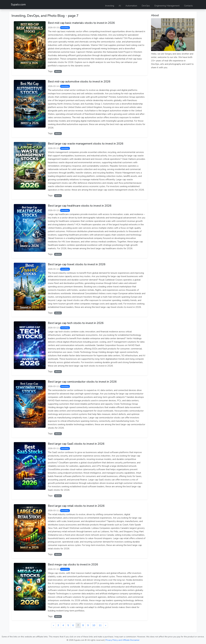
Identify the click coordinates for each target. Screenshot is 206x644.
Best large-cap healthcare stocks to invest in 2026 (80, 206)
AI (120, 6)
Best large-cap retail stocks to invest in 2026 (76, 506)
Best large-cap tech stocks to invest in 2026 (76, 323)
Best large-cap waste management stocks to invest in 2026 (86, 144)
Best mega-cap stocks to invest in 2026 (73, 564)
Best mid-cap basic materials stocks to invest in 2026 (81, 23)
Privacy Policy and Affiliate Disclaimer (123, 640)
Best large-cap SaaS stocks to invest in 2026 (76, 444)
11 (100, 625)
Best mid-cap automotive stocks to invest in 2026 (79, 82)
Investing (110, 6)
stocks (58, 71)
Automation (131, 6)
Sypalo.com (18, 4)
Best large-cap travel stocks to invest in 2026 (77, 264)
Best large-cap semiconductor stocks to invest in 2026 (82, 382)
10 (94, 625)
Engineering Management (167, 6)
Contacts (188, 6)
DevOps (146, 6)
